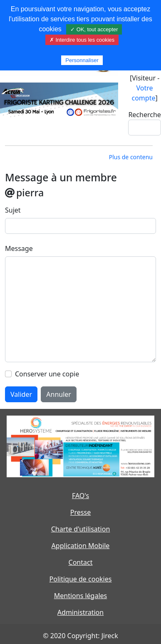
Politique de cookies (81, 579)
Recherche (144, 115)
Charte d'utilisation (81, 529)
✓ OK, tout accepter (94, 29)
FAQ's (80, 496)
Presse (80, 512)
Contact (81, 562)
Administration (80, 612)
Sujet (13, 210)
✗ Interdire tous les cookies (82, 40)
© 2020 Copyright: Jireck (80, 636)
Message (19, 248)
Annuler (59, 394)
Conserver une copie (47, 374)
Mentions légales (81, 596)
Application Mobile (81, 546)
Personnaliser (82, 60)
